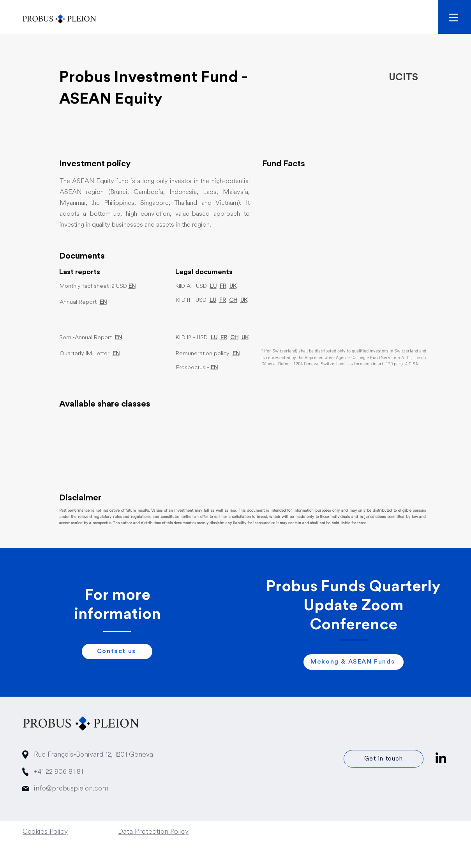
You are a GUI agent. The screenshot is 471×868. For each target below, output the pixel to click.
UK (233, 286)
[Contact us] (117, 651)
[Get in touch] (384, 759)
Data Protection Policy (153, 832)
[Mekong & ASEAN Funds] (354, 662)
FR (223, 286)
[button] (453, 18)
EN (116, 354)
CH (233, 300)
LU (213, 286)
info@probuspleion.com (71, 789)
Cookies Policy (45, 832)
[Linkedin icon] (441, 758)
